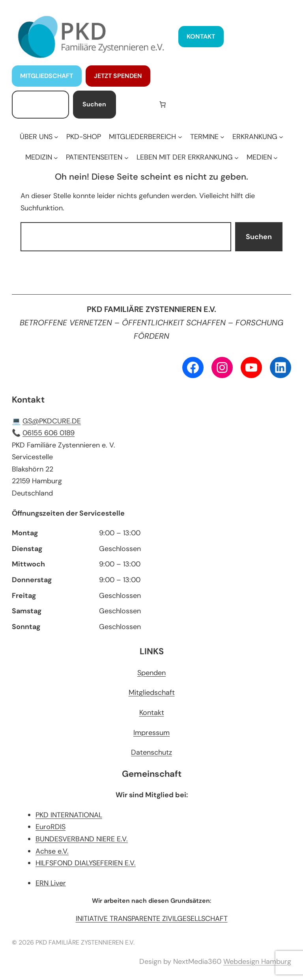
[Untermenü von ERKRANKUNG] (258, 137)
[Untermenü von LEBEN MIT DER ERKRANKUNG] (188, 157)
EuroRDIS (50, 827)
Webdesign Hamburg (257, 961)
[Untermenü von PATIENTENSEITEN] (97, 157)
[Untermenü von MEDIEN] (262, 157)
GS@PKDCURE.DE (52, 421)
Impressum (151, 733)
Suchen (94, 104)
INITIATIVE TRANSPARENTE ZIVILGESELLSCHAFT (152, 919)
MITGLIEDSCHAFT (47, 76)
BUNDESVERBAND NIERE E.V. (82, 839)
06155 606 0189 (49, 433)
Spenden (151, 673)
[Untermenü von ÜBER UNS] (39, 137)
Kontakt (152, 713)
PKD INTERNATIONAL (69, 815)
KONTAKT (201, 36)
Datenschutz (151, 752)
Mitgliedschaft (152, 692)
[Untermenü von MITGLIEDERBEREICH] (145, 137)
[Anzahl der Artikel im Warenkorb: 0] (163, 104)
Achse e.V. (52, 851)
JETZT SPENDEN (118, 76)
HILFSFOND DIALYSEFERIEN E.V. (86, 863)
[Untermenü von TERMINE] (207, 137)
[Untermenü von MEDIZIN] (42, 157)
